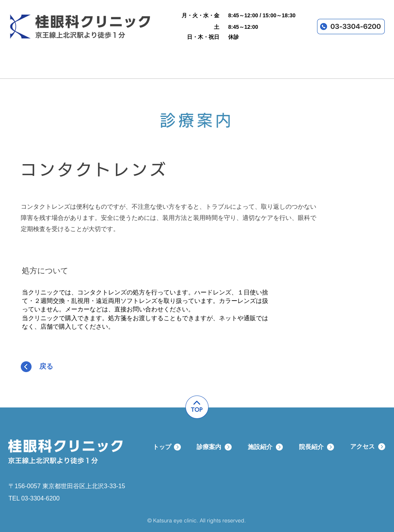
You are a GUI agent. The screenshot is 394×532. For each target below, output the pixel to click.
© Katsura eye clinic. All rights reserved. (197, 520)
